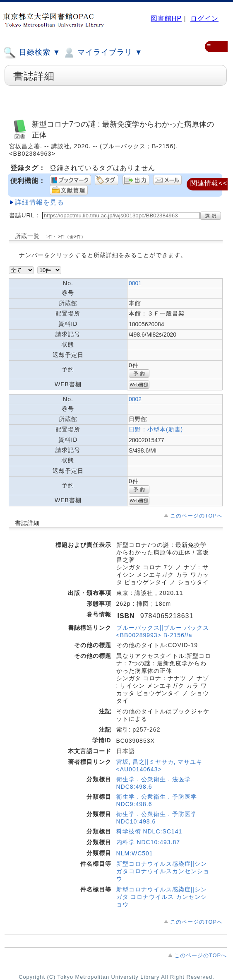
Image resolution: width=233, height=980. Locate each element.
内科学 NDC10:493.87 (148, 842)
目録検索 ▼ (32, 53)
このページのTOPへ (196, 516)
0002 (135, 399)
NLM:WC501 (135, 853)
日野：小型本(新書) (156, 429)
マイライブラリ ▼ (102, 53)
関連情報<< (209, 183)
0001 (135, 283)
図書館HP (166, 18)
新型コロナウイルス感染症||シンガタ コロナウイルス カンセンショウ (162, 897)
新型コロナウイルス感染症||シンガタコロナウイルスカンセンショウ (163, 871)
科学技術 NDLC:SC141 (149, 831)
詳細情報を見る (40, 202)
